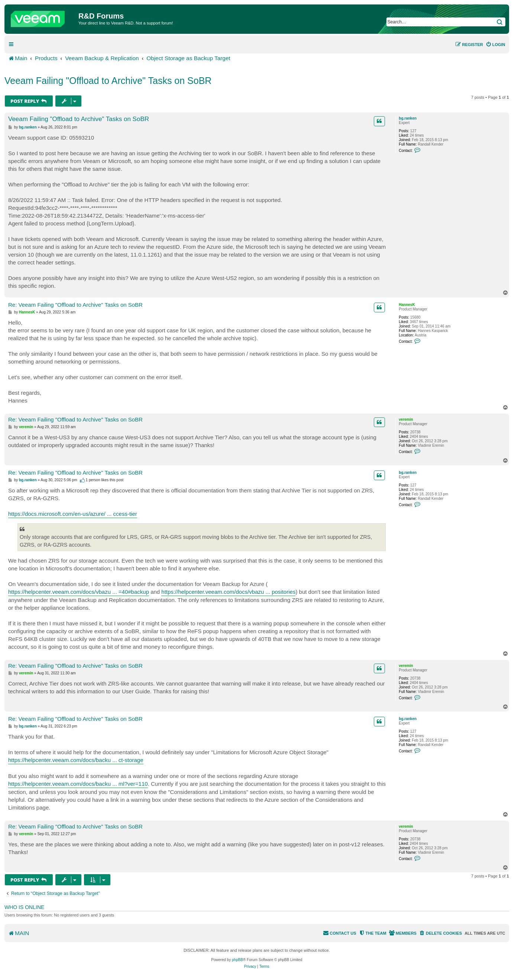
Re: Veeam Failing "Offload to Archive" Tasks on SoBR (75, 305)
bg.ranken (408, 118)
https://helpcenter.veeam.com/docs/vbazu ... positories (228, 592)
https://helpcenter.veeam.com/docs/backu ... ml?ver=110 (78, 784)
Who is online (24, 907)
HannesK (407, 305)
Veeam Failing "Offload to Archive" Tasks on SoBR (108, 81)
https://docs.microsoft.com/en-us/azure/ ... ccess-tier (73, 514)
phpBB (237, 960)
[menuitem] (496, 45)
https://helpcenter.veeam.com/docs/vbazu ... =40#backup (79, 592)
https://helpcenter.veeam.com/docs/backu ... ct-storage (76, 760)
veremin (406, 419)
